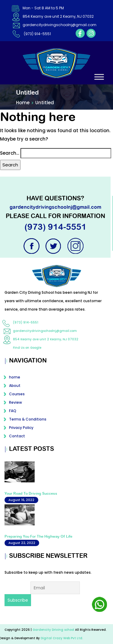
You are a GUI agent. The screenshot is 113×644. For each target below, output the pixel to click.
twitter (54, 246)
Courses (17, 394)
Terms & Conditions (28, 419)
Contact (17, 436)
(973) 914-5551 (37, 34)
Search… (10, 153)
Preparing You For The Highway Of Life (38, 536)
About (15, 386)
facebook (80, 33)
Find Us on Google (27, 348)
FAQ (13, 411)
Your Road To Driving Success (31, 494)
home (15, 377)
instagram (91, 33)
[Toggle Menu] (99, 77)
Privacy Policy (21, 428)
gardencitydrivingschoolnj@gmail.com (60, 25)
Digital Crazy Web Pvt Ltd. (62, 638)
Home (23, 103)
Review (16, 402)
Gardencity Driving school (54, 630)
